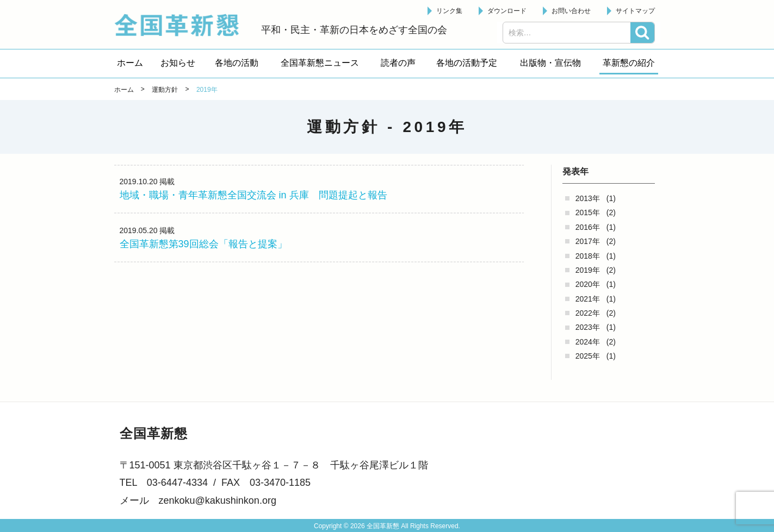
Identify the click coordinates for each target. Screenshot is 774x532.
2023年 (588, 327)
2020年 (588, 284)
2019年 (588, 270)
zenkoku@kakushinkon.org (218, 500)
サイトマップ (635, 11)
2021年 (588, 299)
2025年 (588, 356)
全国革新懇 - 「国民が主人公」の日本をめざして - (182, 25)
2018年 (588, 256)
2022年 (588, 313)
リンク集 (449, 11)
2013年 (588, 198)
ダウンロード (507, 11)
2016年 (588, 227)
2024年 (588, 342)
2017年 (588, 241)
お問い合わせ (571, 11)
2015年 (588, 212)
